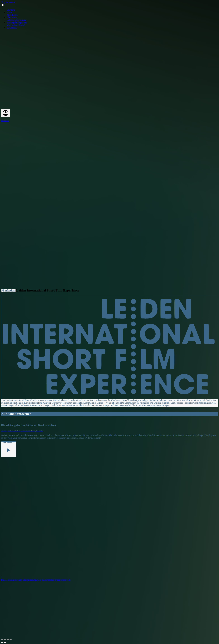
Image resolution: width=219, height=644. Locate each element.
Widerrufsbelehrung (16, 25)
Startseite (11, 10)
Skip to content (8, 2)
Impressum (12, 27)
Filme (9, 12)
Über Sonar (12, 17)
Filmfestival (8, 291)
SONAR (5, 121)
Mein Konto (12, 15)
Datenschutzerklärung (16, 20)
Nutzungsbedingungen (17, 22)
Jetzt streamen (8, 449)
